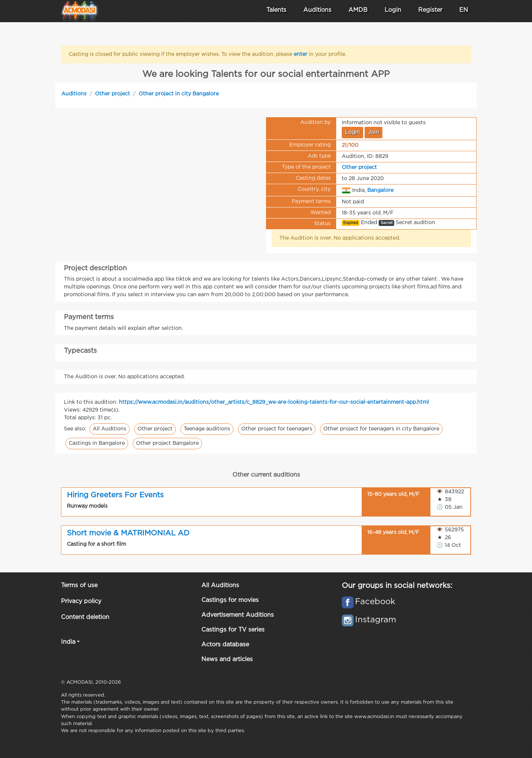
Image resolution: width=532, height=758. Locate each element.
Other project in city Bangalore (179, 94)
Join (374, 132)
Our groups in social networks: (397, 586)
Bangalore (380, 190)
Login (393, 10)
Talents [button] (276, 10)
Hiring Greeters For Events (115, 495)
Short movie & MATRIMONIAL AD (128, 533)
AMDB (358, 10)
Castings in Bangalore (97, 443)
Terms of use (79, 586)
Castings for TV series (233, 630)
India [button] (68, 642)
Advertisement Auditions (238, 615)
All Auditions (110, 429)
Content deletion (85, 617)
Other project (112, 94)
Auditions (74, 94)
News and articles (227, 659)
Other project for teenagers (277, 429)
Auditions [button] (317, 10)
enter (301, 54)
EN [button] (464, 10)
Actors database (225, 645)
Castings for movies (230, 600)
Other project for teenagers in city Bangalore (381, 429)
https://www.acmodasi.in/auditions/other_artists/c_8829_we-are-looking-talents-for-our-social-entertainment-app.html (274, 402)
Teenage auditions (207, 429)
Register (430, 10)
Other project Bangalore (167, 443)
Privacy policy (81, 601)
